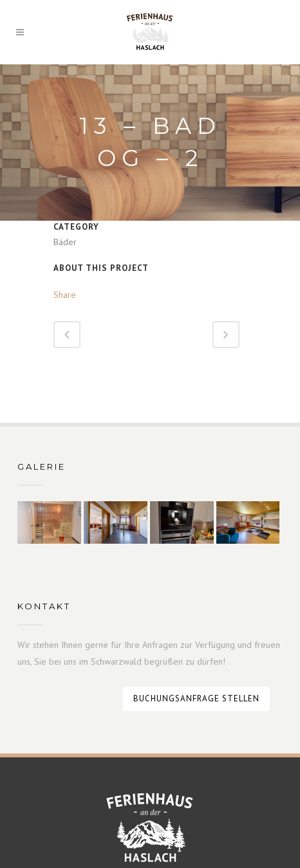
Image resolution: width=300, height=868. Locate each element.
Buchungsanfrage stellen (196, 698)
